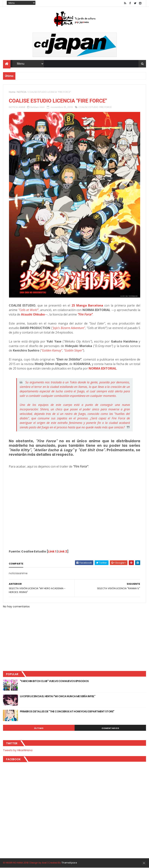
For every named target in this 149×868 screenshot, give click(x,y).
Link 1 (52, 552)
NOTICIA (22, 92)
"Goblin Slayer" (73, 351)
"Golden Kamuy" (52, 351)
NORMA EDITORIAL (103, 369)
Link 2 (63, 552)
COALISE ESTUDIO (88, 107)
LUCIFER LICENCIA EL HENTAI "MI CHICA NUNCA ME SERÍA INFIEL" (58, 696)
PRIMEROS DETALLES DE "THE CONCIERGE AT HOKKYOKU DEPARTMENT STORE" (67, 712)
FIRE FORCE (106, 107)
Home (12, 92)
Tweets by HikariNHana (18, 750)
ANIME (22, 107)
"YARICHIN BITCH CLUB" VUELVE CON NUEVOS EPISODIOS (54, 681)
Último (39, 728)
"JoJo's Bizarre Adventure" (68, 328)
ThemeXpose (69, 863)
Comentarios (110, 728)
